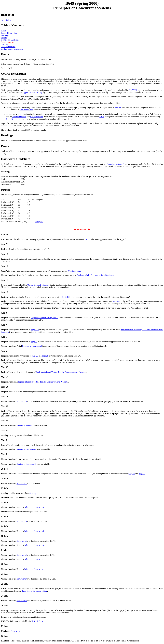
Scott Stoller (6, 20)
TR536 (87, 239)
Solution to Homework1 (34, 569)
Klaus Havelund (37, 117)
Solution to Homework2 (34, 559)
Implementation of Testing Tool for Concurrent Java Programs (61, 372)
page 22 (34, 342)
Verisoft (118, 107)
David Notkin (12, 119)
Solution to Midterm (25, 425)
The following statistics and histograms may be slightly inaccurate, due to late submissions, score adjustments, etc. (82, 207)
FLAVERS (133, 90)
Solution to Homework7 (26, 449)
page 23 (35, 356)
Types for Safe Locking (33, 92)
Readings (5, 35)
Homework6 (22, 521)
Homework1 (16, 631)
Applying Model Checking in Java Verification (96, 275)
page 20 (142, 474)
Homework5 (22, 541)
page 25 (45, 356)
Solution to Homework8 (32, 346)
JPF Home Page (74, 271)
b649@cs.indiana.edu (116, 164)
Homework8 (22, 401)
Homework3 (22, 579)
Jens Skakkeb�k (19, 117)
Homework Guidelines (10, 40)
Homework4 (22, 555)
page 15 (132, 474)
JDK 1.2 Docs (37, 621)
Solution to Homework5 (34, 507)
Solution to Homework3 (34, 545)
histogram (39, 222)
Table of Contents (12, 25)
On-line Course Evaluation (12, 49)
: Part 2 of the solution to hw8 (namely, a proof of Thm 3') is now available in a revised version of (82, 234)
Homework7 (22, 484)
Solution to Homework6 (26, 464)
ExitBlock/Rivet (26, 110)
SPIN (102, 117)
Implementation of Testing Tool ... (45, 318)
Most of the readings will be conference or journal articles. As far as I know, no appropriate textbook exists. (44, 141)
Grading (4, 44)
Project (4, 38)
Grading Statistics (8, 47)
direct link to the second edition (34, 591)
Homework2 (22, 601)
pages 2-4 (35, 330)
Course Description (9, 33)
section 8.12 (64, 297)
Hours (3, 31)
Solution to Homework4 (34, 531)
